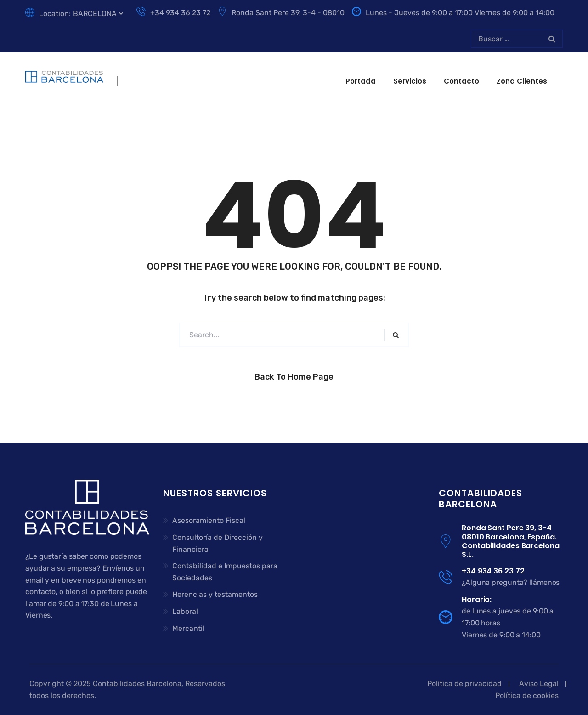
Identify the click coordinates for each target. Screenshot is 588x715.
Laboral (185, 611)
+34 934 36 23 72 (173, 13)
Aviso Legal (539, 684)
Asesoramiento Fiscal (209, 520)
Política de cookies (527, 695)
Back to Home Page (294, 377)
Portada (361, 81)
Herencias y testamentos (215, 594)
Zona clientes (522, 81)
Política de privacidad (464, 684)
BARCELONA (95, 14)
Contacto (461, 81)
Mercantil (188, 628)
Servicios (410, 81)
